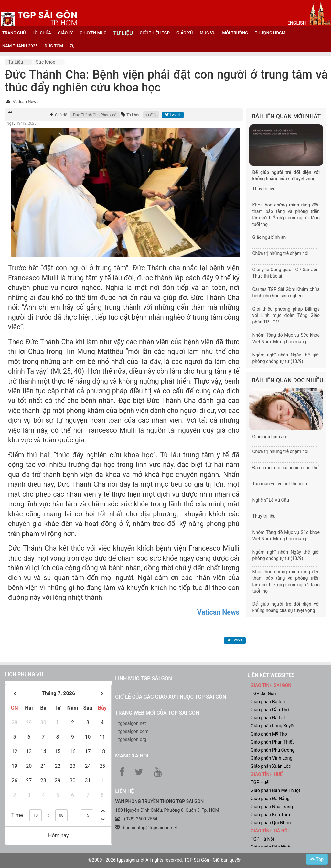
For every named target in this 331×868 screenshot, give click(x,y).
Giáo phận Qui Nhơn (271, 823)
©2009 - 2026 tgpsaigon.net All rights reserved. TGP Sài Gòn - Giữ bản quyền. (165, 860)
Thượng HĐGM (270, 33)
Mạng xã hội (132, 756)
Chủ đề (61, 115)
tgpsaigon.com (133, 731)
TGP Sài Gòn (263, 693)
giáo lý (65, 33)
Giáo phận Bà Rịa (268, 702)
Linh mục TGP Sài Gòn (143, 678)
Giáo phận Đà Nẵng (270, 799)
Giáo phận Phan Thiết (272, 742)
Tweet (173, 115)
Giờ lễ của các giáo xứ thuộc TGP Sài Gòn (171, 697)
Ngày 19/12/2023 (21, 123)
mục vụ (208, 33)
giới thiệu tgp (155, 33)
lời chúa (42, 33)
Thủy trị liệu (264, 189)
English (297, 23)
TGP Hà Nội (262, 839)
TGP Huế (259, 782)
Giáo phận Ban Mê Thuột (275, 790)
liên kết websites (271, 675)
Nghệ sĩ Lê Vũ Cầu (271, 500)
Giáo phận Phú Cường (272, 750)
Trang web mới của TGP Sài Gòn (157, 713)
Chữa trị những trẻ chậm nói (281, 253)
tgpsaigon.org (132, 739)
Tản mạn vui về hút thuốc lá (280, 484)
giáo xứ (185, 33)
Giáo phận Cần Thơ (270, 710)
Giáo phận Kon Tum (270, 815)
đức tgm (54, 46)
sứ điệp (151, 115)
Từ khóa (133, 115)
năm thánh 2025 (20, 46)
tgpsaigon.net (132, 723)
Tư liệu (16, 62)
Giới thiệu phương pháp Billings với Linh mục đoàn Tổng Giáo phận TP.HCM (286, 315)
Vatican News (25, 102)
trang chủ (14, 33)
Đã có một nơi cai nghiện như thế (286, 468)
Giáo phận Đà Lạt (268, 718)
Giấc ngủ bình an (269, 237)
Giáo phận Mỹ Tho (269, 734)
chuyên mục (93, 33)
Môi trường (235, 33)
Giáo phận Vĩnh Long (271, 758)
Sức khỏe (46, 62)
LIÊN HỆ (124, 791)
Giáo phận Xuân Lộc (271, 766)
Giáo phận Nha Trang (272, 807)
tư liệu (123, 33)
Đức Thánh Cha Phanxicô (95, 115)
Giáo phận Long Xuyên (273, 726)
